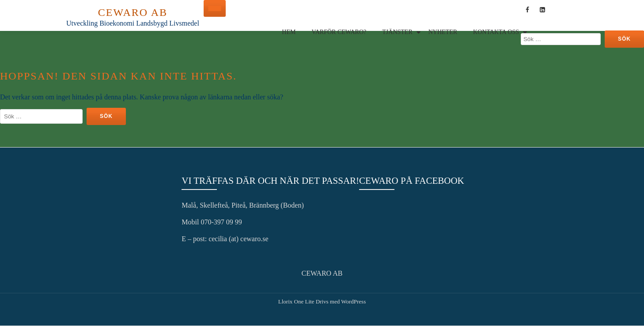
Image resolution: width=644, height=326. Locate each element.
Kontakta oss (496, 32)
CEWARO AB (133, 12)
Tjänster (397, 32)
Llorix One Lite (297, 301)
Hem (289, 32)
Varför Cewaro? (339, 32)
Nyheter (443, 32)
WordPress (353, 301)
